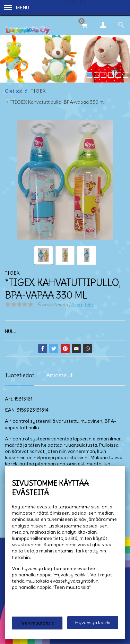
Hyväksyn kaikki (93, 622)
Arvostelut (59, 375)
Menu (16, 8)
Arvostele (83, 304)
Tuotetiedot (20, 375)
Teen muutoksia (37, 623)
